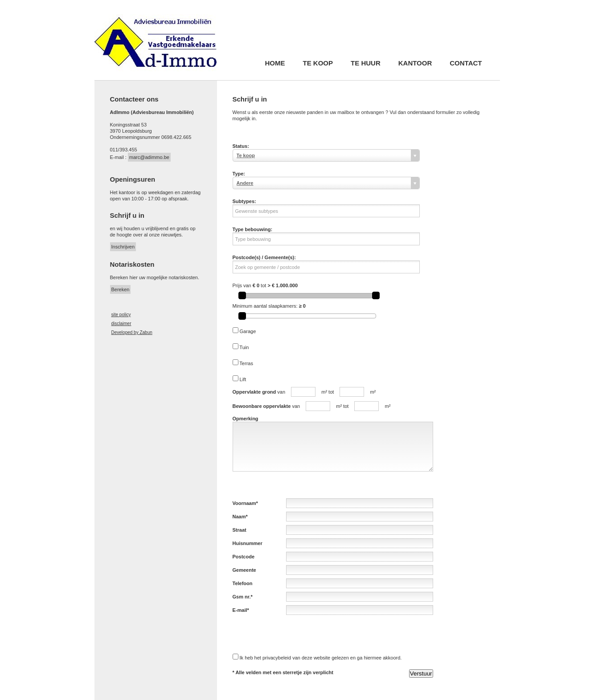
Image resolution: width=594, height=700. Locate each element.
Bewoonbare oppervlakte (262, 406)
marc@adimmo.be (149, 157)
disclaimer (121, 324)
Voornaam (244, 503)
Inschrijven (123, 247)
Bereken (121, 289)
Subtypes (244, 201)
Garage (248, 331)
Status (240, 146)
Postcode (244, 557)
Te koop (318, 63)
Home (275, 63)
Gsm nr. (242, 597)
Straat (240, 530)
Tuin (244, 347)
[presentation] (300, 634)
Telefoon (243, 583)
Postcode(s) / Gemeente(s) (264, 257)
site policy (121, 315)
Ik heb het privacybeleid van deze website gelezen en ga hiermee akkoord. (321, 658)
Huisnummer (248, 543)
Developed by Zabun (132, 332)
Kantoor (415, 63)
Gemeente (244, 570)
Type (238, 174)
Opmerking (246, 419)
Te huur (366, 63)
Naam (239, 517)
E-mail (240, 610)
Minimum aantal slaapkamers (264, 306)
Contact (466, 63)
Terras (246, 363)
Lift (243, 379)
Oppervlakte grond (254, 392)
